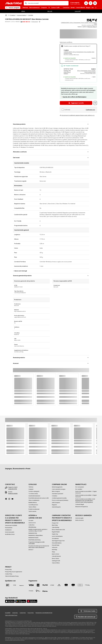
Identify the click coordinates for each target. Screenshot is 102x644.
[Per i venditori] (79, 489)
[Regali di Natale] (56, 532)
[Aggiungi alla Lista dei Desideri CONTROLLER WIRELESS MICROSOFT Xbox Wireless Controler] (95, 103)
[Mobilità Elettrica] (33, 503)
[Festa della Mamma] (57, 543)
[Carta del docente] (56, 556)
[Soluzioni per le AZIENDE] (11, 525)
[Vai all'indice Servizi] (10, 534)
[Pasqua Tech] (55, 523)
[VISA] (31, 585)
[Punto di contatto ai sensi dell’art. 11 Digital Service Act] (86, 492)
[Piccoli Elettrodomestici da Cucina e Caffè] (39, 498)
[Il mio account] (86, 3)
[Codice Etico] (31, 525)
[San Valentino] (55, 539)
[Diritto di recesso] (80, 520)
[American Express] (38, 585)
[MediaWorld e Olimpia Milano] (36, 535)
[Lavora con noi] (32, 523)
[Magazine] (54, 505)
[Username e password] (57, 494)
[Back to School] (56, 554)
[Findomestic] (87, 585)
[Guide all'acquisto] (56, 507)
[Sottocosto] (55, 547)
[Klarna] (45, 591)
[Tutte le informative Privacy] (12, 576)
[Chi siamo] (31, 521)
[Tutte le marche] (32, 511)
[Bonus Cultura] (55, 558)
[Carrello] (95, 3)
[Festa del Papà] (56, 545)
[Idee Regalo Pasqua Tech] (58, 541)
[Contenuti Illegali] (80, 504)
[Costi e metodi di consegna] (59, 489)
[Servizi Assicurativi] (10, 532)
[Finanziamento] (9, 528)
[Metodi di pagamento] (57, 487)
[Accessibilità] (8, 613)
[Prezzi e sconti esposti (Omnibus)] (60, 500)
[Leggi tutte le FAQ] (13, 489)
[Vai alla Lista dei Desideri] (91, 3)
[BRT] (8, 585)
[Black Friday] (55, 525)
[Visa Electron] (59, 585)
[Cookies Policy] (9, 574)
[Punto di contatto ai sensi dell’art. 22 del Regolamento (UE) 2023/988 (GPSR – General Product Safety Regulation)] (86, 501)
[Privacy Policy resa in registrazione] (14, 572)
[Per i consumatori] (80, 487)
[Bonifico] (31, 591)
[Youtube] (13, 499)
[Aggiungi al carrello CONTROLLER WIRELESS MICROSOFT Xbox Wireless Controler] (76, 103)
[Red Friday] (55, 550)
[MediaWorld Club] (33, 533)
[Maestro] (73, 585)
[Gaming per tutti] (56, 561)
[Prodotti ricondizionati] (34, 509)
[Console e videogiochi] (34, 491)
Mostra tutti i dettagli (20, 271)
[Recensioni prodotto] (25, 22)
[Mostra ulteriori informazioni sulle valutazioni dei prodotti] (40, 22)
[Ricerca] (26, 3)
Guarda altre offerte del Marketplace (74, 97)
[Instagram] (10, 499)
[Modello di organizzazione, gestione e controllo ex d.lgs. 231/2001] (39, 530)
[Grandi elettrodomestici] (34, 496)
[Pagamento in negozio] (38, 591)
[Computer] (31, 489)
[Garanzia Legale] (79, 518)
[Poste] (22, 585)
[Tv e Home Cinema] (33, 494)
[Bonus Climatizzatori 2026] (58, 530)
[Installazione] (8, 530)
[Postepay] (52, 585)
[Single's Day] (55, 534)
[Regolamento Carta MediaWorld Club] (44, 613)
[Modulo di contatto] (13, 493)
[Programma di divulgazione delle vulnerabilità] (39, 543)
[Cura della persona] (33, 505)
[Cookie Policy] (23, 613)
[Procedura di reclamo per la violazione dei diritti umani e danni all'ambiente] (39, 547)
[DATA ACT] (31, 550)
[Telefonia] (31, 487)
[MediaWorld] (13, 3)
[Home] (6, 15)
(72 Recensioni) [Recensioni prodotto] (35, 22)
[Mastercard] (66, 585)
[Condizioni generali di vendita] (59, 498)
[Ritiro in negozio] (56, 491)
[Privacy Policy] (8, 569)
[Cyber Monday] (56, 527)
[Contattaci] (55, 496)
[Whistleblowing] (32, 527)
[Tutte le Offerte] (32, 507)
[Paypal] (45, 585)
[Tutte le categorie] (13, 8)
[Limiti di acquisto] (56, 503)
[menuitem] (25, 8)
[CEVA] (15, 585)
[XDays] (54, 552)
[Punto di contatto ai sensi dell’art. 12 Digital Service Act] (86, 496)
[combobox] (48, 3)
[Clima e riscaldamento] (34, 500)
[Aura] (80, 585)
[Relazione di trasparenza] (82, 507)
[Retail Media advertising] (34, 540)
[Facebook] (7, 499)
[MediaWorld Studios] (33, 538)
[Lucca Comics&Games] (57, 536)
